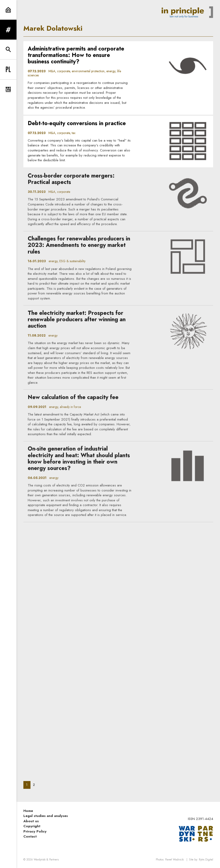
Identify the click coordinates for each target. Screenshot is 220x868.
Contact (30, 836)
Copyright (32, 826)
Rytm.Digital (206, 860)
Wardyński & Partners (46, 860)
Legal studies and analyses (46, 816)
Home (28, 811)
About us (31, 821)
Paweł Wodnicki (175, 860)
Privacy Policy (35, 831)
